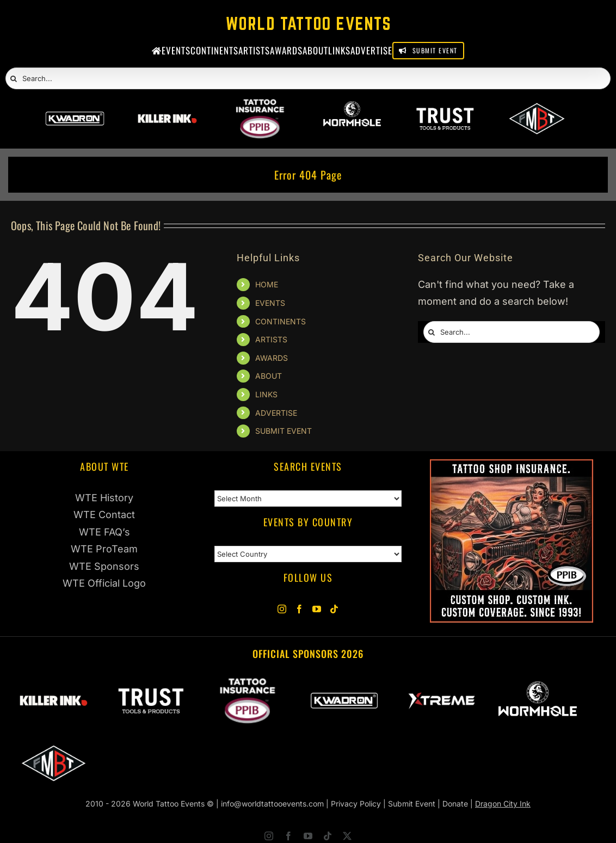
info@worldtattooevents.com (272, 804)
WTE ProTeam (104, 549)
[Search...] (308, 78)
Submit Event (412, 804)
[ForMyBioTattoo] (537, 106)
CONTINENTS (281, 321)
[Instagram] (282, 609)
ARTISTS (271, 339)
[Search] (14, 79)
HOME (267, 284)
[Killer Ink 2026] (168, 106)
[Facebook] (299, 609)
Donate (455, 804)
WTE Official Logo (104, 583)
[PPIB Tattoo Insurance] (512, 468)
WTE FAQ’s (104, 532)
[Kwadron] (75, 106)
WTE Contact (104, 515)
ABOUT (269, 376)
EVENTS (270, 303)
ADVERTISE (276, 413)
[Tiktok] (334, 609)
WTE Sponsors (104, 566)
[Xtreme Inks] (441, 683)
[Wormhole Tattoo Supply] (352, 106)
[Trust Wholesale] (445, 106)
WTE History (104, 498)
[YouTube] (317, 609)
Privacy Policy (356, 804)
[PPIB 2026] (260, 106)
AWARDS (272, 358)
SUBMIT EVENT (284, 431)
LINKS (266, 394)
